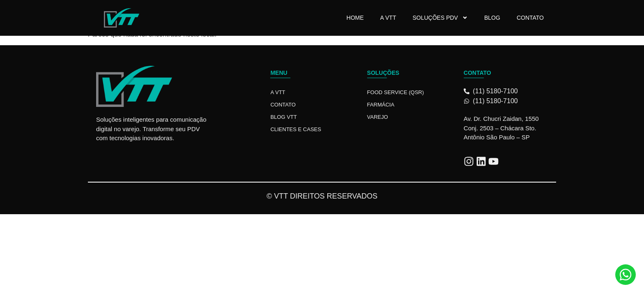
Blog (492, 18)
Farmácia (381, 105)
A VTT (388, 18)
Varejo (378, 117)
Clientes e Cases (296, 129)
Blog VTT (283, 117)
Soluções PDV (440, 18)
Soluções (383, 73)
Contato (530, 18)
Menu (279, 73)
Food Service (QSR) (396, 92)
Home (355, 18)
